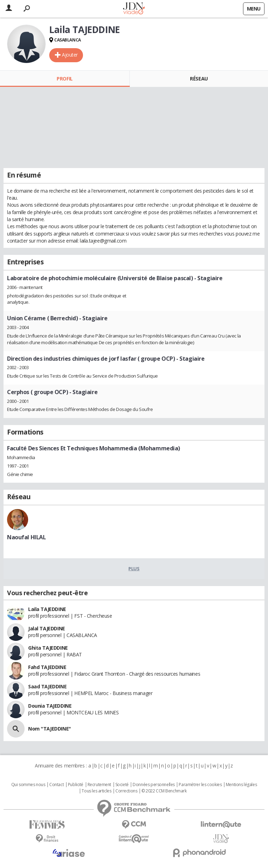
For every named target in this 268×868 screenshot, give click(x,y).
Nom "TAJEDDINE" (50, 729)
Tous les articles (96, 791)
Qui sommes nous (28, 785)
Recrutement (99, 785)
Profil (65, 79)
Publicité (76, 785)
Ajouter (70, 55)
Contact (56, 785)
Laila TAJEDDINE (47, 609)
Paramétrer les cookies (200, 785)
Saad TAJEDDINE (47, 686)
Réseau (199, 79)
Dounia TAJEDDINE (50, 706)
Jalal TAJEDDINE (47, 628)
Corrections (126, 791)
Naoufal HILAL (27, 537)
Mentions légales (241, 785)
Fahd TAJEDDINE (47, 667)
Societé (122, 785)
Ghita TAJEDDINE (48, 648)
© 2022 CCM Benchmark (164, 791)
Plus (134, 568)
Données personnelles (154, 785)
